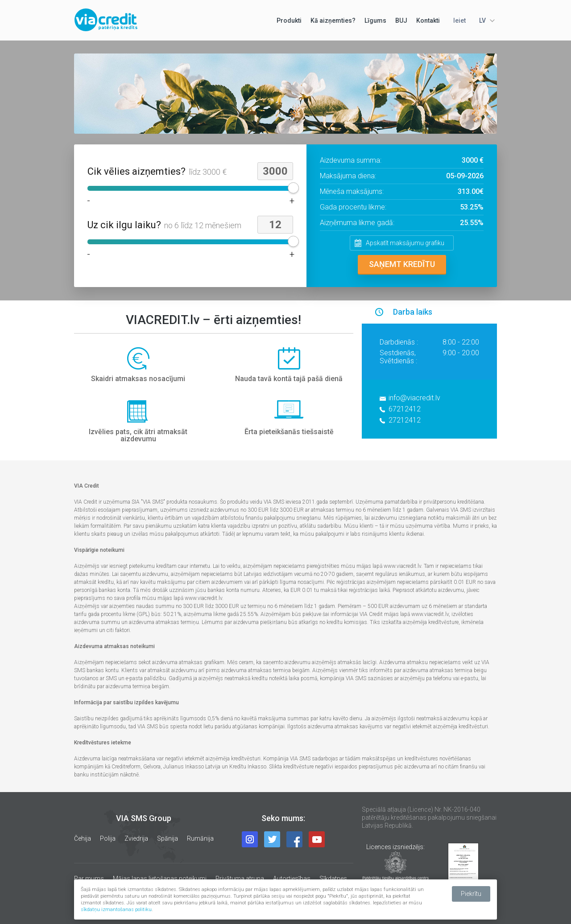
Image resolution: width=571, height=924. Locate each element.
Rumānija (200, 838)
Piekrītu (471, 894)
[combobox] (486, 21)
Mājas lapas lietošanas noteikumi (160, 879)
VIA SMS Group (144, 818)
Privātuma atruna (240, 879)
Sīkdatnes (333, 879)
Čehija (83, 838)
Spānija (168, 838)
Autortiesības (292, 879)
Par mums (89, 879)
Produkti (289, 21)
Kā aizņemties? (333, 21)
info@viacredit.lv (414, 398)
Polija (108, 838)
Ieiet (459, 21)
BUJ (401, 21)
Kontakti (428, 21)
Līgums (375, 21)
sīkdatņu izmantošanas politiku (116, 910)
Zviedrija (136, 838)
